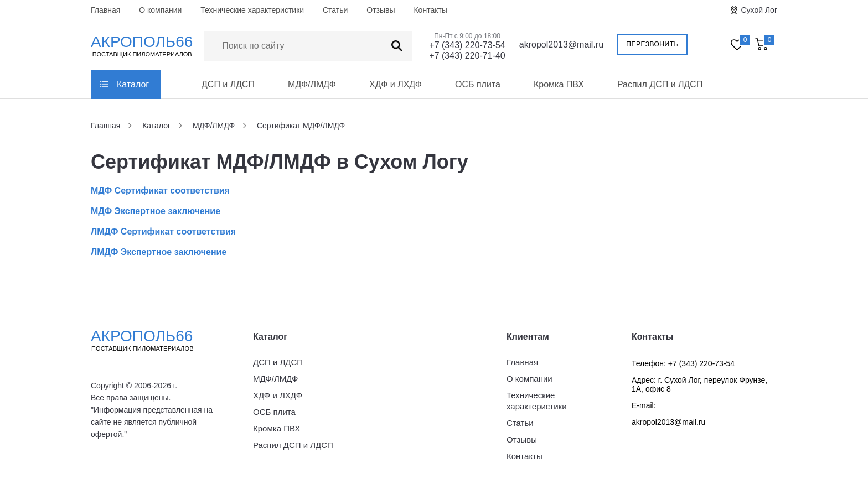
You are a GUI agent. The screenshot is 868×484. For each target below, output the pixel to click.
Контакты (430, 10)
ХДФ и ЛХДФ (396, 84)
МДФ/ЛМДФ (312, 84)
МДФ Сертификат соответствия (160, 191)
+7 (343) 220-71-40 (467, 56)
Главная (105, 10)
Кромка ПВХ (559, 84)
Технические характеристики (252, 10)
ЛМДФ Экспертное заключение (159, 252)
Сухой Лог (759, 10)
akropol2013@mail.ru (561, 45)
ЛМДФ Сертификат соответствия (163, 231)
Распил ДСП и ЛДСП (660, 84)
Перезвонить (652, 44)
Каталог (133, 84)
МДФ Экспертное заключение (156, 211)
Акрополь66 (152, 340)
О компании (160, 10)
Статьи (335, 10)
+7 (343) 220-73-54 (467, 45)
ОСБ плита (478, 84)
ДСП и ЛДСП (228, 84)
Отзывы (381, 10)
